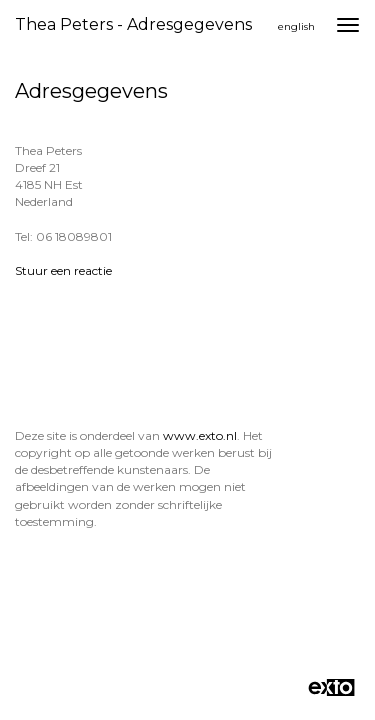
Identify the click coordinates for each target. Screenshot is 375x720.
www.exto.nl (200, 435)
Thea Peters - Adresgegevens (133, 24)
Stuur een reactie (63, 270)
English (296, 26)
